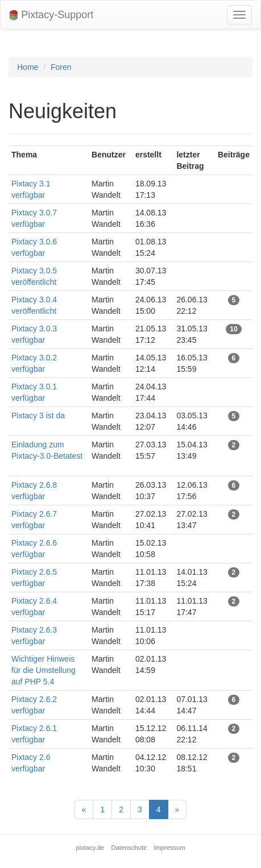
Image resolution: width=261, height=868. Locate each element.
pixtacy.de (90, 848)
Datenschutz (129, 848)
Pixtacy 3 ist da (38, 416)
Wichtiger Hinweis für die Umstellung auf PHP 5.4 (43, 670)
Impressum (169, 848)
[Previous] (84, 809)
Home (28, 67)
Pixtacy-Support (51, 15)
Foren (61, 67)
